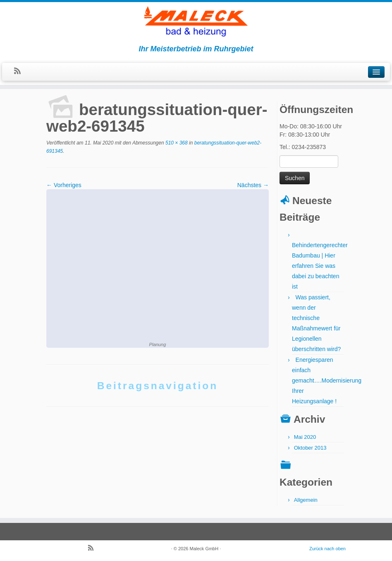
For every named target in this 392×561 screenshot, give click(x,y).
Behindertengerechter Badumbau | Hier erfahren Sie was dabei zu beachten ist (320, 266)
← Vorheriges (64, 185)
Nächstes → (253, 185)
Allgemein (306, 500)
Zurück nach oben (327, 549)
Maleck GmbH (204, 549)
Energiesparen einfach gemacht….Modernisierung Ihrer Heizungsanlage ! (327, 380)
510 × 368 (176, 143)
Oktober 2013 (310, 448)
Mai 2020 (305, 437)
